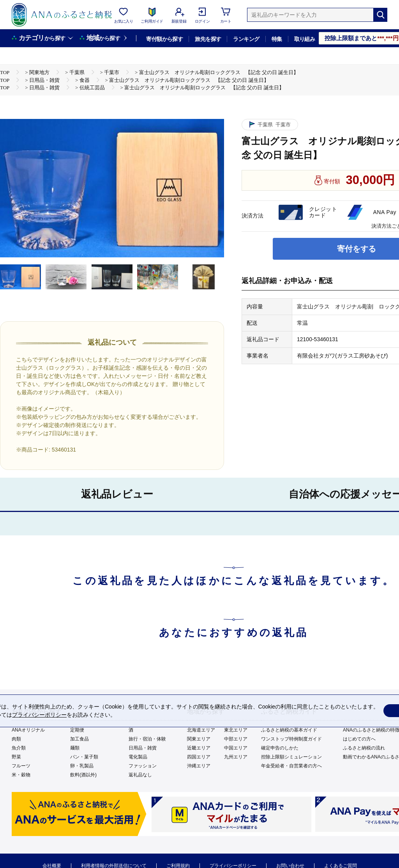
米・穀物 (21, 775)
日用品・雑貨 (143, 748)
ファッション (143, 766)
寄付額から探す (164, 39)
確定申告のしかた (280, 748)
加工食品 (79, 739)
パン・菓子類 (84, 757)
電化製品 (138, 757)
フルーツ (21, 766)
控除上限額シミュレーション (291, 757)
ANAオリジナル (28, 730)
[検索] (380, 15)
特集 (277, 39)
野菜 (16, 757)
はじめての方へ (359, 739)
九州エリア (236, 757)
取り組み (305, 39)
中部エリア (236, 739)
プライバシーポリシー (39, 715)
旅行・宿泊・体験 (147, 739)
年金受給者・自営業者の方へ (291, 766)
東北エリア (236, 730)
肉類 (16, 739)
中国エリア (236, 748)
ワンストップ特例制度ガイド (291, 739)
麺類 (75, 748)
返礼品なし (140, 775)
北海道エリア (201, 730)
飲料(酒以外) (83, 775)
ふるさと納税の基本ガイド (289, 730)
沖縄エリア (199, 766)
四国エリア (199, 757)
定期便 (77, 730)
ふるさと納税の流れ (364, 748)
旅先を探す (208, 39)
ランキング (246, 39)
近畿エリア (199, 748)
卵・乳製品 (82, 766)
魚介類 (19, 748)
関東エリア (199, 739)
